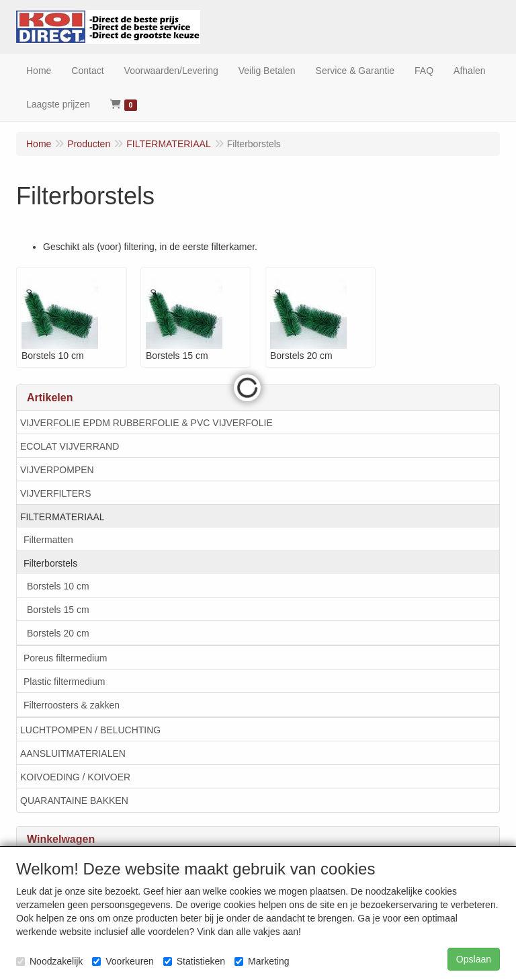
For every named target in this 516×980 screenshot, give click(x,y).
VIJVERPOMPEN (57, 470)
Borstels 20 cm (58, 633)
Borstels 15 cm (58, 610)
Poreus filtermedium (66, 658)
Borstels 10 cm (58, 586)
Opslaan (474, 959)
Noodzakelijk (49, 961)
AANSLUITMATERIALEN (73, 753)
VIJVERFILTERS (56, 493)
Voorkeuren (123, 961)
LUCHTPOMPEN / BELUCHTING (90, 730)
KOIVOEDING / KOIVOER (75, 777)
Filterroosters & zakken (72, 705)
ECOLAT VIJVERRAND (70, 446)
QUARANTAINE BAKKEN (74, 801)
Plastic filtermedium (64, 682)
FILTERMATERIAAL (62, 517)
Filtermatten (48, 540)
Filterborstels (50, 563)
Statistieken (194, 961)
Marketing (262, 961)
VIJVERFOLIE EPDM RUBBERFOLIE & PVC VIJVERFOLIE (146, 423)
